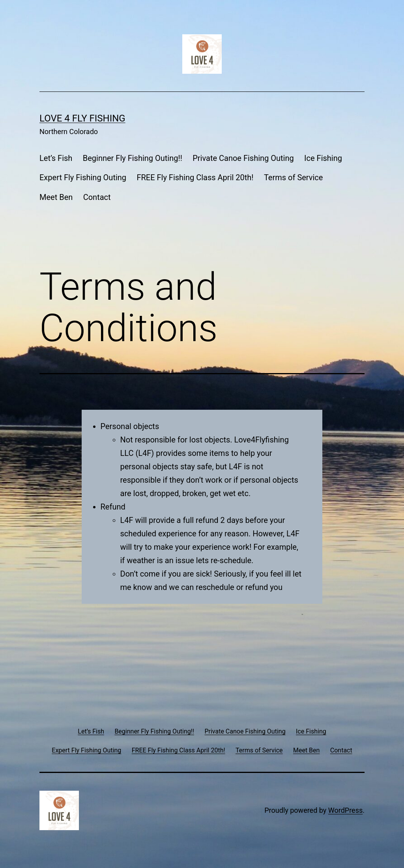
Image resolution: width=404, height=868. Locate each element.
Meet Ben (56, 197)
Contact (97, 197)
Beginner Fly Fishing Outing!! (133, 158)
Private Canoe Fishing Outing (243, 158)
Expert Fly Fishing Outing (83, 177)
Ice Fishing (323, 158)
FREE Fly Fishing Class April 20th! (195, 177)
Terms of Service (294, 177)
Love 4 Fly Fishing (82, 118)
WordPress (345, 810)
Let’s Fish (56, 158)
